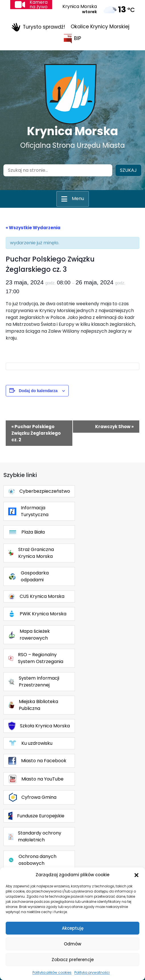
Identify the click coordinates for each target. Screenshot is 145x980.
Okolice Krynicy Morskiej (100, 27)
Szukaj (128, 170)
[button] (136, 875)
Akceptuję (73, 928)
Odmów (72, 944)
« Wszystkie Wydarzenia (33, 228)
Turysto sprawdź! (38, 27)
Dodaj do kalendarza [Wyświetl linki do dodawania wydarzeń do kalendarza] (38, 391)
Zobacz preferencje (73, 960)
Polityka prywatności (92, 972)
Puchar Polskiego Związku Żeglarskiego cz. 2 (36, 433)
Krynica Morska (72, 131)
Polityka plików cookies (52, 972)
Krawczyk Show (114, 427)
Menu (78, 198)
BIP (72, 39)
